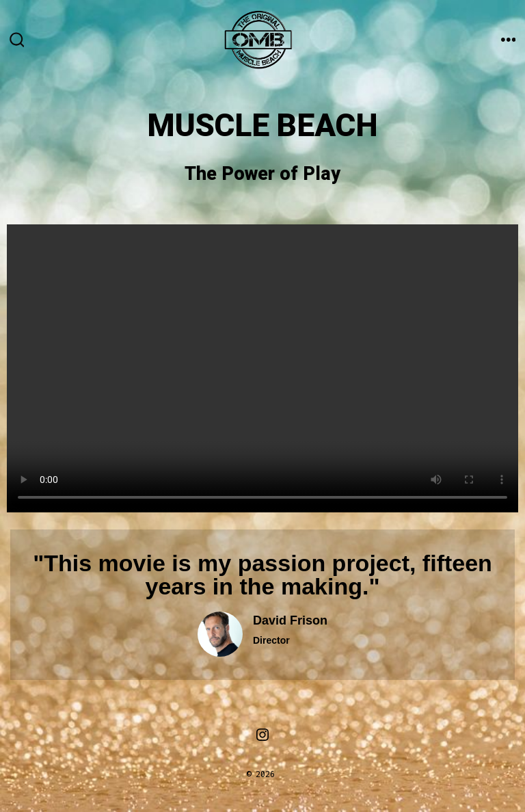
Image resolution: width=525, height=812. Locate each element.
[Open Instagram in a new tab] (262, 735)
